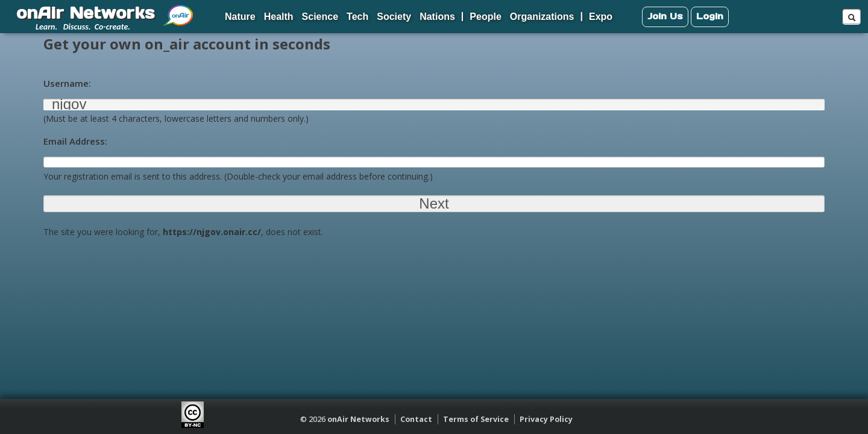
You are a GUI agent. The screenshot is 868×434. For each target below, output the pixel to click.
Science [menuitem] (320, 17)
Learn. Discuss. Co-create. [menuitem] (83, 27)
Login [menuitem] (710, 16)
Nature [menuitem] (240, 17)
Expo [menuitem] (601, 17)
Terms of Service (476, 419)
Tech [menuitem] (357, 17)
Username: (67, 83)
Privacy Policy (546, 419)
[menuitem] (179, 11)
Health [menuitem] (279, 17)
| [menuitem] (462, 16)
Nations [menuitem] (437, 17)
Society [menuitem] (394, 17)
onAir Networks (358, 419)
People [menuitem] (485, 17)
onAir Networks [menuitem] (85, 13)
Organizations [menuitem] (542, 17)
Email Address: (75, 141)
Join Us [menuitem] (665, 16)
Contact (416, 419)
